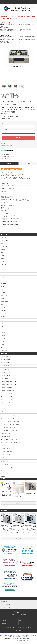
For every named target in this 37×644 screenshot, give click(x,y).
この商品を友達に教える (6, 154)
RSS (17, 630)
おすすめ (17, 98)
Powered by (18, 641)
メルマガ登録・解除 (24, 629)
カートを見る (22, 621)
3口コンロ (17, 94)
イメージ (28, 164)
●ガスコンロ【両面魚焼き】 (9, 93)
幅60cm (16, 95)
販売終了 (18, 138)
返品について (4, 144)
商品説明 (9, 164)
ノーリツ (6, 92)
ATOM (20, 630)
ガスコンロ (11, 92)
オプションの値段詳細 (6, 142)
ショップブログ (32, 629)
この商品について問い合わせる (7, 156)
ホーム (3, 92)
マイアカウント (4, 621)
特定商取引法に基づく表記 (7, 145)
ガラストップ (17, 96)
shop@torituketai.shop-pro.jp (28, 638)
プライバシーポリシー (16, 629)
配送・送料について (21, 628)
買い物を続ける (4, 158)
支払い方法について (13, 628)
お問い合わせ (3, 624)
